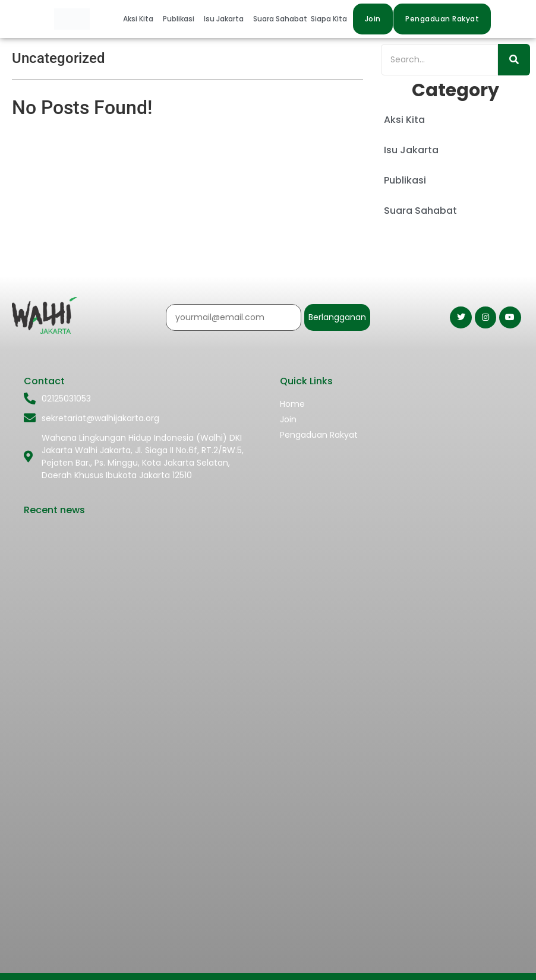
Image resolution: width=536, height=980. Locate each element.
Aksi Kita (138, 19)
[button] (141, 19)
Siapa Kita (329, 19)
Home (292, 404)
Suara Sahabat (280, 19)
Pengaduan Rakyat (319, 435)
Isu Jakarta (224, 19)
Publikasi (179, 19)
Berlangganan (337, 317)
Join (288, 419)
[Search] (439, 60)
